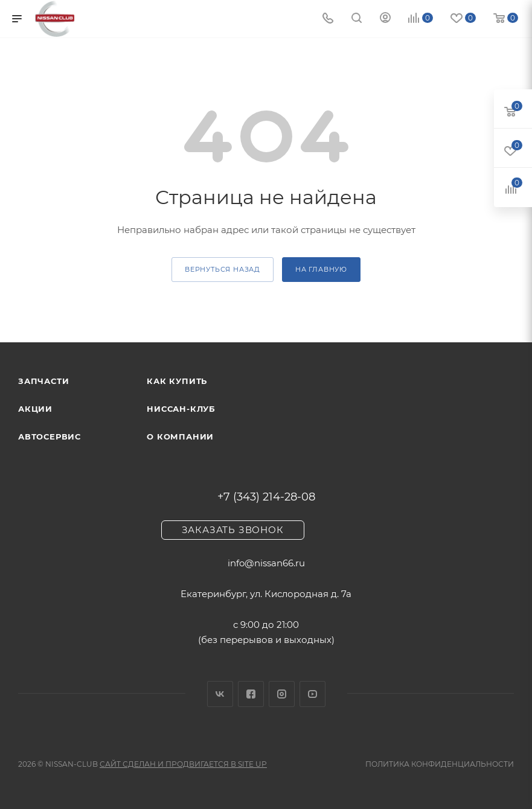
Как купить (177, 381)
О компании (180, 436)
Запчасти (43, 381)
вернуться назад (223, 269)
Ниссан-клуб (181, 409)
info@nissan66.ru (266, 563)
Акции (35, 409)
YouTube (312, 694)
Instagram (282, 694)
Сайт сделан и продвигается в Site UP (183, 764)
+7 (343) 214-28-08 (266, 497)
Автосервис (50, 436)
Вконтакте (220, 694)
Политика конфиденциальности (440, 764)
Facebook (251, 694)
